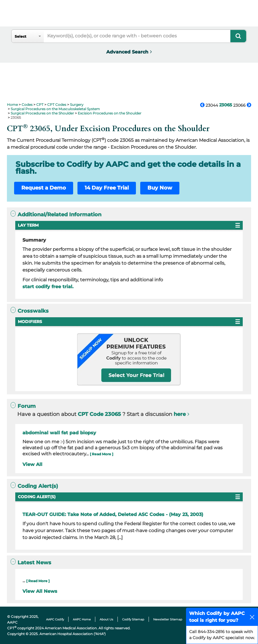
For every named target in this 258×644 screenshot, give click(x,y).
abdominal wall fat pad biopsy (59, 433)
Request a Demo (44, 188)
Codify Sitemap (133, 619)
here (180, 414)
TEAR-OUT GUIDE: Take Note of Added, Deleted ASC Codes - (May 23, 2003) (113, 514)
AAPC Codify (55, 619)
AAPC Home (82, 619)
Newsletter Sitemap (168, 619)
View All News (40, 591)
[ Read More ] (102, 454)
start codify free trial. (48, 287)
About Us (106, 619)
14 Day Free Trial (107, 188)
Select (20, 36)
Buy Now (160, 188)
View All (32, 464)
